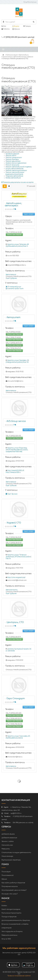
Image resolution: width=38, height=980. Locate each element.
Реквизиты (6, 849)
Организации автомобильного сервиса (18, 57)
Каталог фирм (12, 55)
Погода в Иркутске (9, 917)
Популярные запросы (10, 886)
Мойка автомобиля (13, 178)
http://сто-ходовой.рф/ (16, 577)
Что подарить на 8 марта (12, 932)
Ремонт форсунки (12, 165)
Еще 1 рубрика (11, 485)
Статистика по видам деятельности (16, 853)
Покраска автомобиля (14, 176)
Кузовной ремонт (12, 154)
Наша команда (7, 856)
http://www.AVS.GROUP (16, 470)
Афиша (16, 29)
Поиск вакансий (7, 875)
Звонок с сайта (8, 841)
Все (4, 26)
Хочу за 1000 (6, 939)
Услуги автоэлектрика (14, 169)
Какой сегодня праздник (11, 909)
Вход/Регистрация (30, 2)
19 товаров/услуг (13, 287)
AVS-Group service (16, 421)
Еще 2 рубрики (11, 278)
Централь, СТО (15, 622)
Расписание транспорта (11, 913)
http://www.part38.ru (13, 472)
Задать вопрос (29, 214)
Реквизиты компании (9, 935)
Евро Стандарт (16, 698)
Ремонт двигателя (13, 161)
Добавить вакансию (9, 838)
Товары (27, 26)
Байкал (4, 906)
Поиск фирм (6, 872)
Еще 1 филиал (12, 494)
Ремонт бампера (12, 159)
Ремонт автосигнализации (16, 170)
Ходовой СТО (14, 523)
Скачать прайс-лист (15, 289)
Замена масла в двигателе (16, 163)
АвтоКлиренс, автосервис (13, 204)
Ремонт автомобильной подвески (19, 167)
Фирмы (16, 26)
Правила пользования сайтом (19, 976)
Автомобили (24, 55)
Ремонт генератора (14, 158)
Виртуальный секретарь (11, 860)
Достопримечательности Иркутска (16, 920)
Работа (6, 29)
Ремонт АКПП (11, 156)
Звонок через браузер (14, 235)
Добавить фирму (8, 834)
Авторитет (13, 317)
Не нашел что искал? (10, 894)
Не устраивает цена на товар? (14, 890)
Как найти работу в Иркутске (13, 883)
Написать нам (7, 845)
